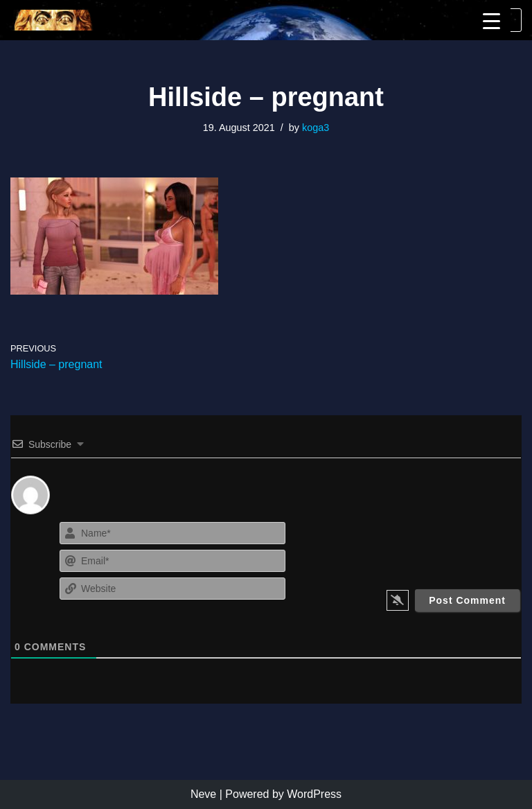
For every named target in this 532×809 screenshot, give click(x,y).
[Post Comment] (467, 600)
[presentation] (437, 546)
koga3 (316, 128)
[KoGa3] (52, 20)
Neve (203, 794)
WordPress (314, 794)
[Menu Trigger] (491, 21)
